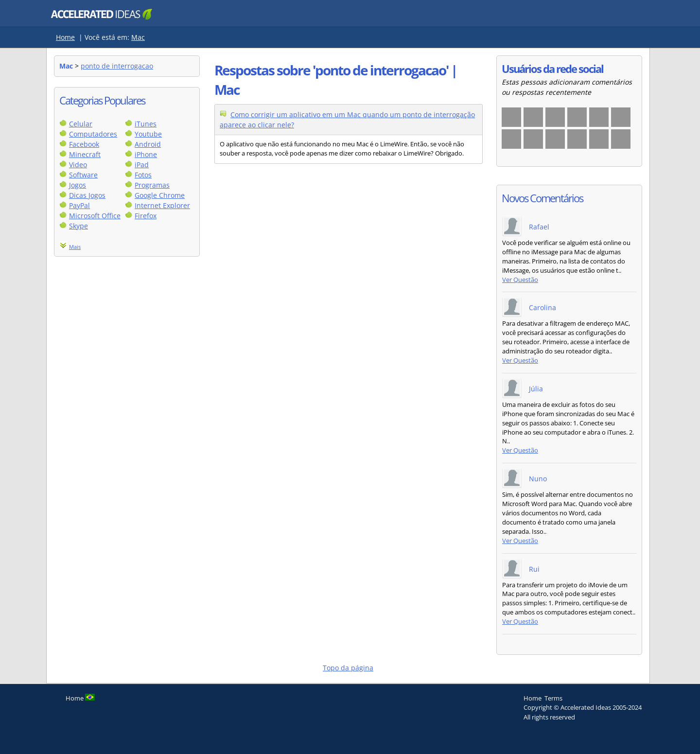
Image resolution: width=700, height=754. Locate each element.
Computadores (93, 134)
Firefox (146, 216)
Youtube (148, 134)
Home (65, 37)
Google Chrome (160, 195)
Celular (81, 124)
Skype (79, 226)
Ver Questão (520, 280)
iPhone (146, 154)
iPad (142, 165)
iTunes (146, 124)
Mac (138, 37)
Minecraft (85, 154)
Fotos (143, 175)
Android (148, 144)
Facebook (84, 144)
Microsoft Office (95, 216)
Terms (553, 698)
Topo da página (348, 668)
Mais (75, 247)
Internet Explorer (162, 205)
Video (78, 165)
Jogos (78, 185)
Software (83, 175)
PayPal (79, 205)
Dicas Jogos (87, 195)
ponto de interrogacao (117, 66)
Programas (152, 185)
